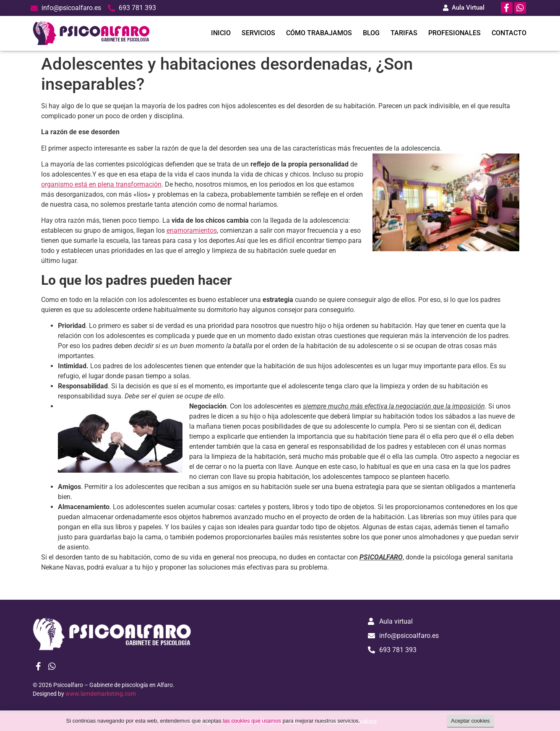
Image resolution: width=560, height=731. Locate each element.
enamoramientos (192, 230)
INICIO (221, 33)
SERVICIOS (258, 33)
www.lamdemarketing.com (101, 694)
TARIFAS (404, 33)
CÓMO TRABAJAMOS (319, 33)
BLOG (371, 33)
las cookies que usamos (252, 721)
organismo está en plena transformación (101, 184)
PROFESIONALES (455, 33)
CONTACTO (509, 33)
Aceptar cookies (470, 721)
